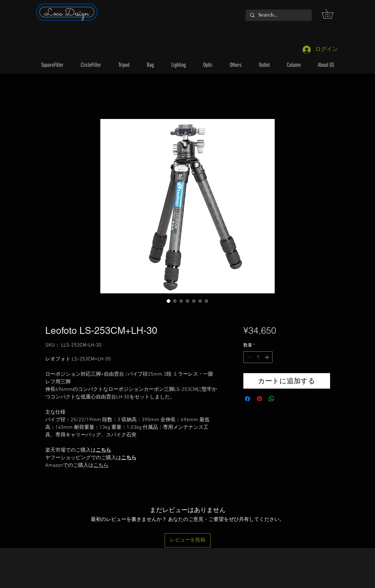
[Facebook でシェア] (247, 399)
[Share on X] (284, 399)
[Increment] (268, 357)
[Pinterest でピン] (259, 399)
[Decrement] (248, 357)
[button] (332, 14)
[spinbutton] (258, 357)
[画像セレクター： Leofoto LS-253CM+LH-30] (169, 301)
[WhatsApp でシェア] (272, 399)
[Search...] (278, 15)
